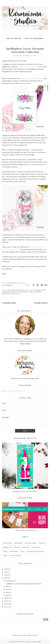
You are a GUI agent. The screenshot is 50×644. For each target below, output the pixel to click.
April (8, 595)
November (10, 581)
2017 (6, 607)
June (8, 589)
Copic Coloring (7, 543)
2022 (6, 575)
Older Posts (40, 303)
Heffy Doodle (14, 551)
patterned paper (39, 290)
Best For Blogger (37, 642)
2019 (6, 601)
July (7, 586)
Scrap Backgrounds (10, 292)
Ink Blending (18, 543)
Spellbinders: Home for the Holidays (25, 491)
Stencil (22, 551)
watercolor (42, 543)
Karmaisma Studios (20, 642)
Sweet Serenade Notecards (28, 67)
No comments (7, 285)
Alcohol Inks (26, 547)
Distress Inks (36, 547)
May (8, 592)
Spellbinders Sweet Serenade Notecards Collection (25, 50)
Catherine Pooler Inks (16, 290)
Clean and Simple (15, 555)
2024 (6, 569)
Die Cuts (29, 290)
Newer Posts (10, 303)
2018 (6, 604)
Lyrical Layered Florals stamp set (31, 78)
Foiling (5, 551)
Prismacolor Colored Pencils (36, 551)
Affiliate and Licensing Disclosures (14, 391)
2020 (6, 598)
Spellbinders (23, 292)
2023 (6, 572)
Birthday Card (7, 547)
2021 (6, 578)
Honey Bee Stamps (30, 543)
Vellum (5, 555)
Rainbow (17, 547)
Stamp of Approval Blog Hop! (26, 530)
